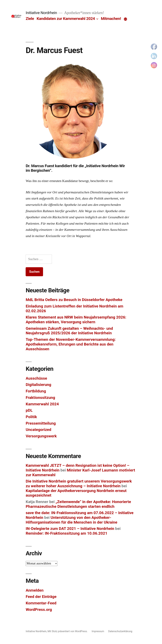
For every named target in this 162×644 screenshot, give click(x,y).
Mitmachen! (111, 19)
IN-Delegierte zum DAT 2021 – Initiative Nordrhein (70, 529)
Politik (31, 417)
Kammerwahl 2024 (42, 404)
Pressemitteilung (41, 423)
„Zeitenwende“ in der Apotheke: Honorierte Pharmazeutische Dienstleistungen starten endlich (78, 504)
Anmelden (35, 590)
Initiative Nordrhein (41, 13)
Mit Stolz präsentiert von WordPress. (68, 631)
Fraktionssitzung (40, 398)
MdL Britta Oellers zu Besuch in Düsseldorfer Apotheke (74, 300)
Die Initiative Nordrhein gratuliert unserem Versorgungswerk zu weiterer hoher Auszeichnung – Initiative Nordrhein (79, 484)
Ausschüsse (36, 378)
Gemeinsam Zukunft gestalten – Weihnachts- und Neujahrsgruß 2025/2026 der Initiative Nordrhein (69, 331)
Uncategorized (38, 430)
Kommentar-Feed (41, 603)
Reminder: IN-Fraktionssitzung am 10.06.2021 (66, 533)
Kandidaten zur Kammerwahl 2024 (66, 19)
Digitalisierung (38, 385)
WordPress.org (39, 610)
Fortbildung (36, 391)
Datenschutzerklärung (120, 631)
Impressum (98, 631)
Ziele (30, 19)
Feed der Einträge (41, 597)
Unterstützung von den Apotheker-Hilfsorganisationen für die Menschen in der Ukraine (71, 520)
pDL (29, 410)
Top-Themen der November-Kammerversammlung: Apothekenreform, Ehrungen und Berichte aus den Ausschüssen (71, 344)
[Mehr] (125, 19)
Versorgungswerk (41, 436)
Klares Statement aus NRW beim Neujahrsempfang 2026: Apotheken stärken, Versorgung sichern (76, 320)
